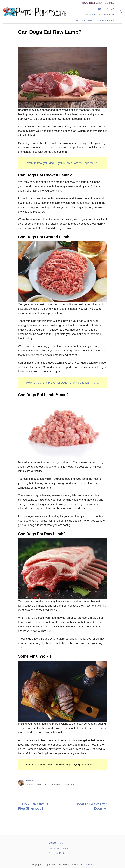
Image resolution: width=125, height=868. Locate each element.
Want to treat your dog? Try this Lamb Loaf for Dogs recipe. (62, 163)
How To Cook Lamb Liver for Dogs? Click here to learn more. (63, 383)
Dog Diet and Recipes (27, 788)
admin (31, 781)
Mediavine (89, 865)
